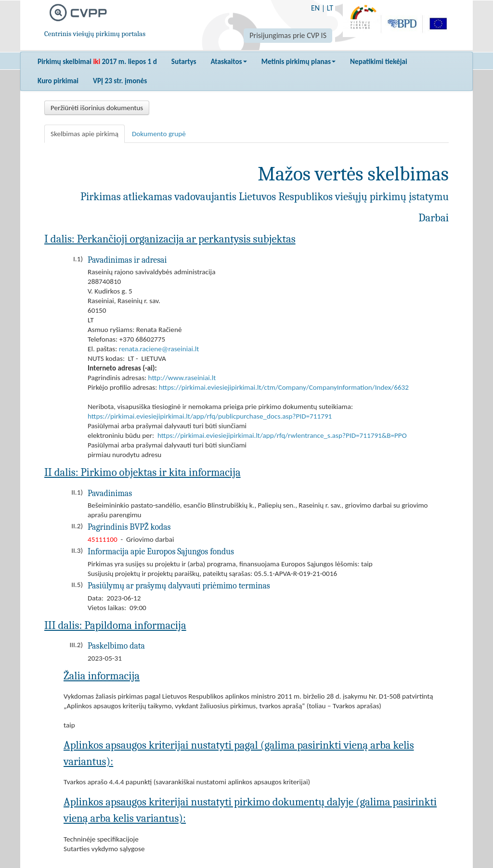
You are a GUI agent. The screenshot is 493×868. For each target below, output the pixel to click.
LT (330, 8)
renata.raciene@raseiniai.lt (159, 349)
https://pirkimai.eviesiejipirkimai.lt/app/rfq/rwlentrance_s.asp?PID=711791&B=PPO (282, 435)
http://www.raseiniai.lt (182, 378)
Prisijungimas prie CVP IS (288, 35)
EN (315, 8)
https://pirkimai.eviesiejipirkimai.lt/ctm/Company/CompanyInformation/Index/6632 (284, 387)
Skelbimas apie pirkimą (84, 134)
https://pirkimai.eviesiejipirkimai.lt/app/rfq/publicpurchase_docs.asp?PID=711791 (210, 416)
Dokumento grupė (159, 134)
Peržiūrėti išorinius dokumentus (97, 108)
